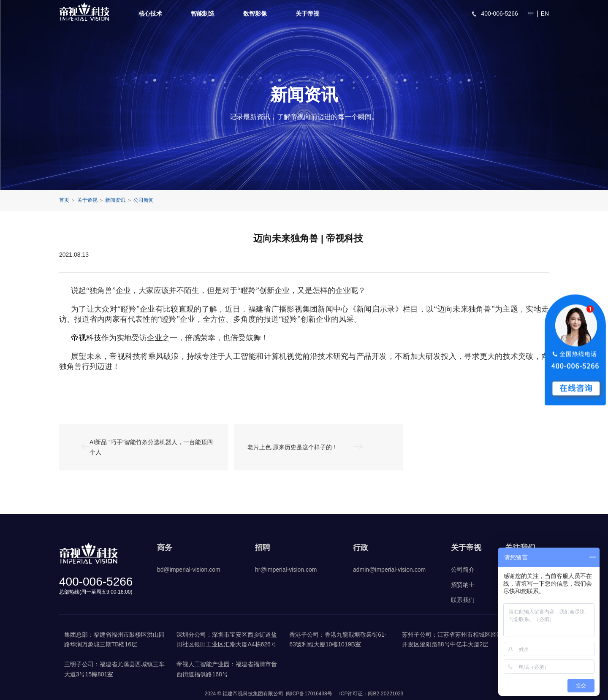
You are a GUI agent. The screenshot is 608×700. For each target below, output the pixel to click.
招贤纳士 (463, 585)
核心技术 (150, 14)
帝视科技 (86, 338)
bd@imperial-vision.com (189, 570)
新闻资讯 (115, 200)
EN (545, 14)
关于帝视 (307, 14)
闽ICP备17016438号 (309, 694)
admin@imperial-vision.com (389, 570)
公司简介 (463, 570)
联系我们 (463, 600)
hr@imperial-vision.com (286, 570)
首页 (64, 200)
